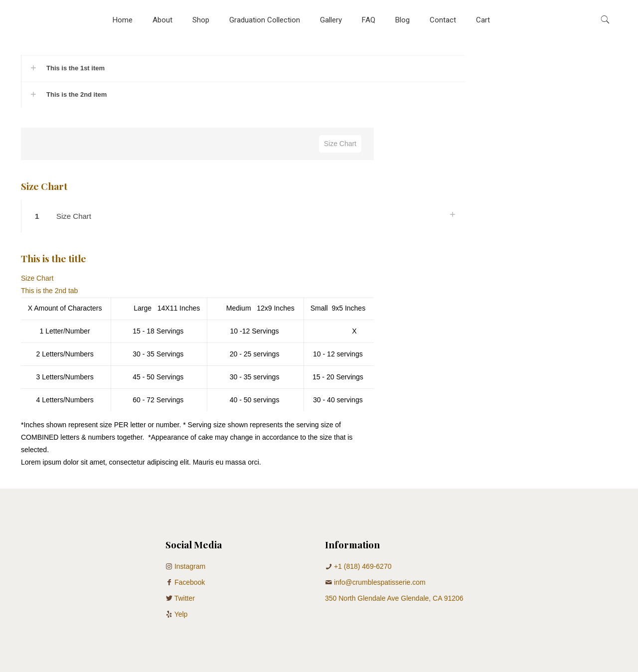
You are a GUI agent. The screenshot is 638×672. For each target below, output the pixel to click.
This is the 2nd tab (49, 291)
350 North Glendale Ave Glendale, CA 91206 (394, 598)
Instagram (190, 566)
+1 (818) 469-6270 (363, 566)
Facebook (190, 582)
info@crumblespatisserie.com (380, 582)
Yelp (181, 614)
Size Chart (340, 144)
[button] (243, 68)
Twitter (185, 598)
